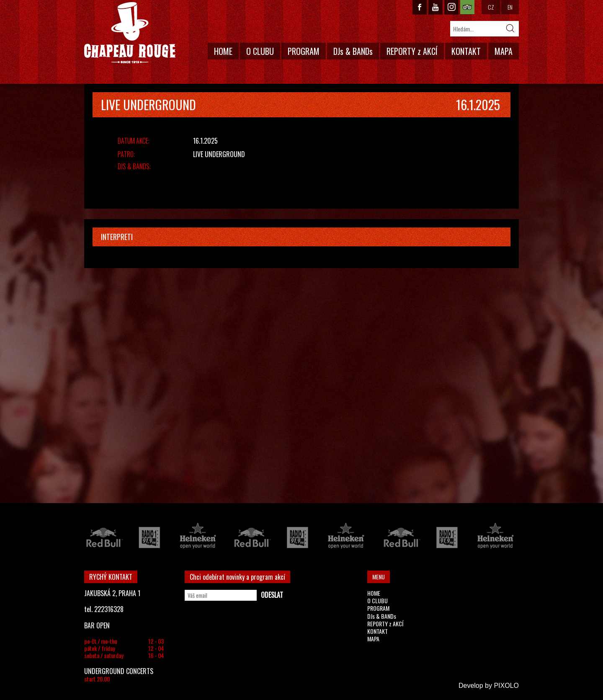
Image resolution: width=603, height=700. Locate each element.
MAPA (504, 51)
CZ (491, 7)
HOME (223, 51)
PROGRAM (304, 51)
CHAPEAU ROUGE (130, 33)
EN (510, 7)
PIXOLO (506, 686)
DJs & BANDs (353, 51)
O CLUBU (260, 51)
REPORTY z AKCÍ (412, 51)
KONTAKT (466, 51)
